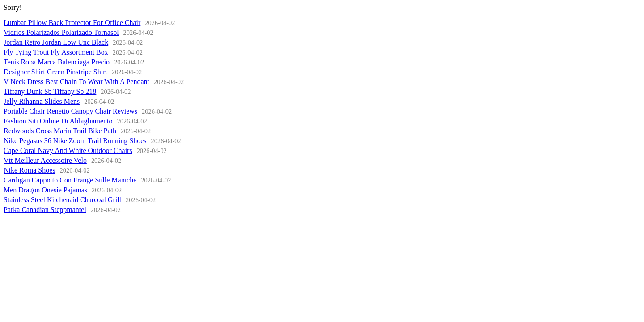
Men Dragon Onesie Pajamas (45, 190)
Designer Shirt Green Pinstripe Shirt (55, 72)
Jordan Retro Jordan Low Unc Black (56, 42)
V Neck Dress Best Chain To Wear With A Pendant (76, 82)
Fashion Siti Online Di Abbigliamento (58, 121)
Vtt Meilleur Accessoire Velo (45, 160)
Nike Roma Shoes (30, 170)
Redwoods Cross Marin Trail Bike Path (60, 131)
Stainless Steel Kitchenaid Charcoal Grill (62, 200)
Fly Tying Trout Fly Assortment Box (56, 52)
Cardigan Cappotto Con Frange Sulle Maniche (70, 180)
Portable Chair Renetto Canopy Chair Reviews (70, 111)
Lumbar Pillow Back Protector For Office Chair (72, 23)
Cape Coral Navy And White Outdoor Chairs (68, 150)
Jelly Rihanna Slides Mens (42, 101)
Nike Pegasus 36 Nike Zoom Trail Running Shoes (75, 141)
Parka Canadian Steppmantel (45, 210)
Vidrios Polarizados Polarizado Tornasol (61, 32)
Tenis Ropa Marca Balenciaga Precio (57, 62)
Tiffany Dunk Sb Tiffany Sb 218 (50, 91)
